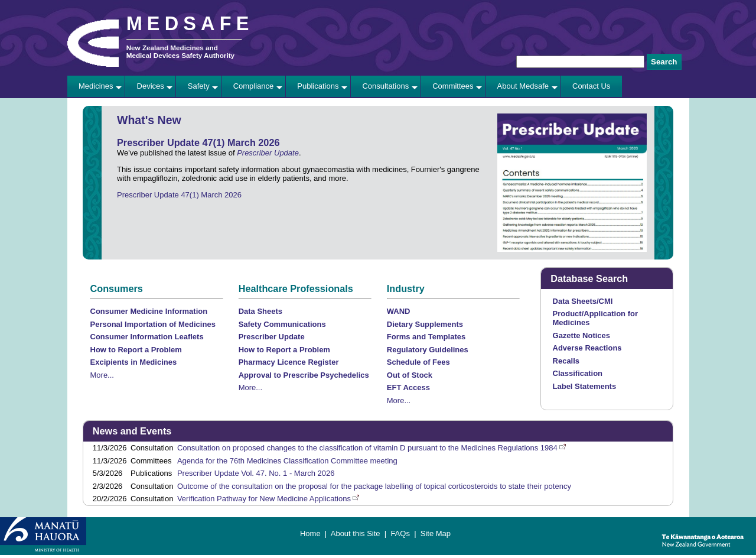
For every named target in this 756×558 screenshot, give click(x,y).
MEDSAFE (190, 24)
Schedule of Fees (418, 362)
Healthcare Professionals (296, 288)
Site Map (436, 533)
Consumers (117, 288)
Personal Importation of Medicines (153, 324)
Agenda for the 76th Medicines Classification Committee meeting (287, 461)
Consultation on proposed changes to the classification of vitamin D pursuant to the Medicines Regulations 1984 (367, 448)
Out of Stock (410, 375)
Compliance (254, 86)
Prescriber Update (268, 153)
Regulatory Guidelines (428, 350)
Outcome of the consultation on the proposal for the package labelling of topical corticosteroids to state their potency (374, 486)
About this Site (356, 533)
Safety (199, 86)
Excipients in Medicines (134, 362)
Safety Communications (282, 324)
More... (102, 375)
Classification (578, 373)
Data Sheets (260, 311)
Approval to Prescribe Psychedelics (304, 375)
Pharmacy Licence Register (289, 362)
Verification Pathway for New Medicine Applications (264, 499)
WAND (399, 311)
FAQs (400, 533)
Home (310, 533)
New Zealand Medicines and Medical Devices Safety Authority (180, 51)
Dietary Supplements (425, 324)
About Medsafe (523, 86)
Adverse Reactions (587, 348)
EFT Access (408, 387)
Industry (406, 288)
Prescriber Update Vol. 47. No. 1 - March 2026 (256, 473)
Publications (318, 86)
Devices (151, 86)
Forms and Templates (426, 337)
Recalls (566, 361)
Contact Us (591, 86)
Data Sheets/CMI (583, 301)
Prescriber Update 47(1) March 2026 (179, 195)
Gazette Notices (582, 335)
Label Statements (585, 386)
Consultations (385, 86)
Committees (453, 86)
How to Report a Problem (136, 350)
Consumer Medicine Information (149, 311)
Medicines (96, 86)
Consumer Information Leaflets (147, 337)
